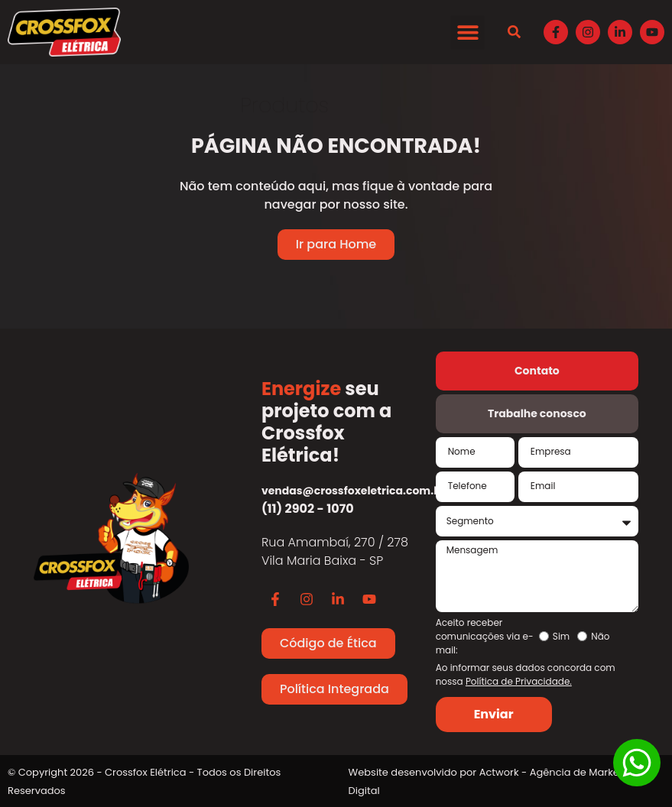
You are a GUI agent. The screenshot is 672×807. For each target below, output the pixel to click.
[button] (467, 32)
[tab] (537, 371)
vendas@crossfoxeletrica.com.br (354, 491)
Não (600, 637)
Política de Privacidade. (519, 681)
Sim (561, 637)
